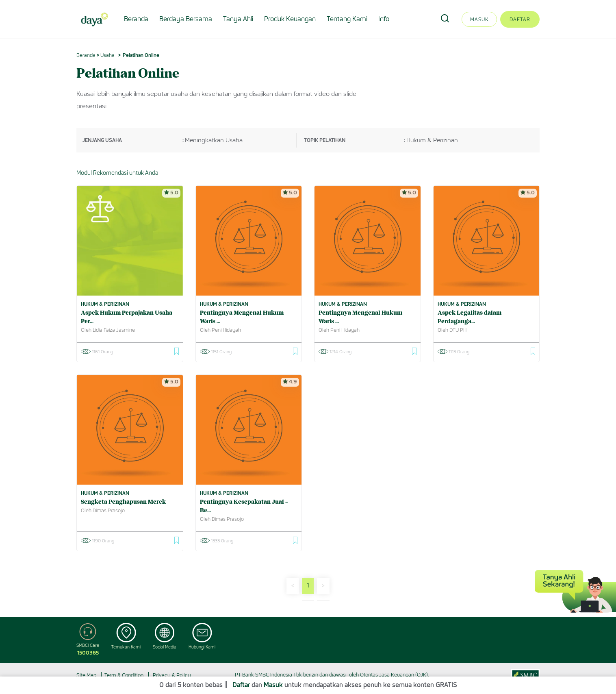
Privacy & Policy (172, 675)
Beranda (136, 19)
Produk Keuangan (290, 19)
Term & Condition (124, 675)
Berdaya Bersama (186, 19)
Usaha (107, 55)
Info (384, 19)
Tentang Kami (347, 19)
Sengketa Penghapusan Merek (123, 502)
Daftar (520, 19)
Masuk (479, 19)
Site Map (86, 675)
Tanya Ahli (238, 19)
